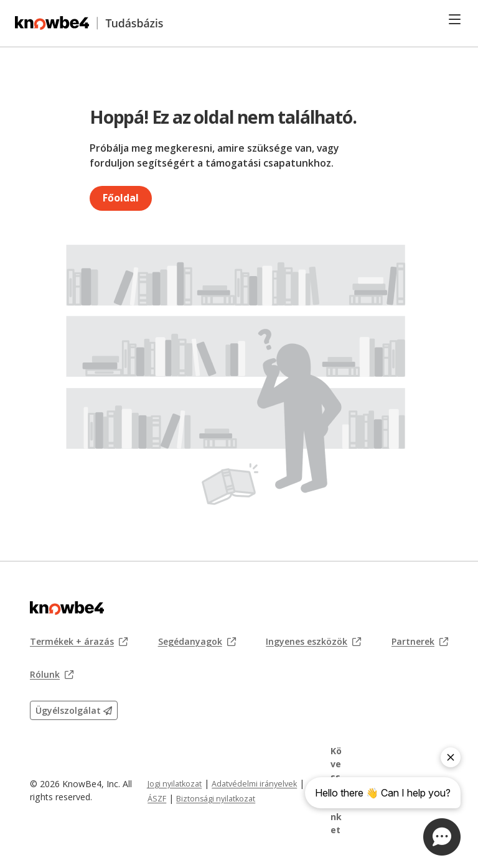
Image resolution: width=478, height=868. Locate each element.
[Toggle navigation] (455, 19)
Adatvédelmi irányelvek (254, 784)
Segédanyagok (197, 642)
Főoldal (121, 198)
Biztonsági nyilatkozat (216, 799)
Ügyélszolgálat (74, 710)
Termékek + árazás (79, 642)
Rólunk (52, 675)
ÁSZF (157, 799)
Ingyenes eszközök (313, 642)
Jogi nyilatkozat (175, 784)
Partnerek (420, 642)
